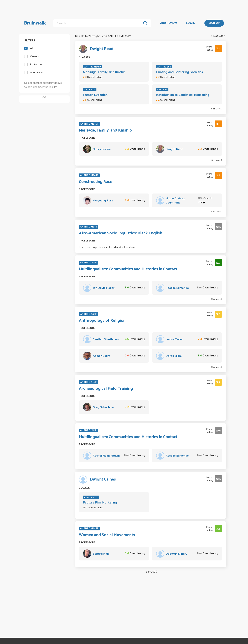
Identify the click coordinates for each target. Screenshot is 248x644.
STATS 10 (162, 89)
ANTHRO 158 (164, 67)
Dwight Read (102, 49)
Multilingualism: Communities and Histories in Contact (128, 269)
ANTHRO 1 (90, 89)
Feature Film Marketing (100, 502)
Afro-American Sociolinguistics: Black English (121, 233)
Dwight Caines (103, 480)
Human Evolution (95, 95)
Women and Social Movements (107, 535)
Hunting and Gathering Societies (179, 72)
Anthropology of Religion (102, 321)
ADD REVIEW (169, 23)
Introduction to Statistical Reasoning (183, 95)
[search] (98, 23)
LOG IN (191, 23)
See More (217, 109)
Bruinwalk (35, 23)
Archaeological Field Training (106, 389)
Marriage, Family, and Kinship (104, 72)
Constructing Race (96, 182)
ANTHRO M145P (92, 67)
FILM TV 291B (91, 497)
